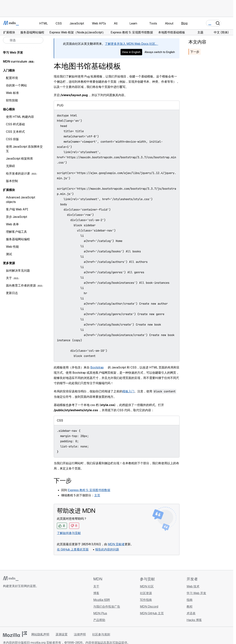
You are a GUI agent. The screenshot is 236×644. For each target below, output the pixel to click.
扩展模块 (9, 190)
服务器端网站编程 (18, 239)
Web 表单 (12, 224)
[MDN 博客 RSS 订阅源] (32, 608)
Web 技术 (193, 586)
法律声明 (80, 634)
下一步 (195, 52)
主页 (97, 495)
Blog (184, 23)
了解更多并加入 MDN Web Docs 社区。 (132, 44)
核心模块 (9, 109)
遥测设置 (62, 634)
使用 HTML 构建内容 (20, 117)
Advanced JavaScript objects (21, 200)
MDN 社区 (147, 586)
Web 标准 (12, 93)
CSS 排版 (12, 139)
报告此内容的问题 (107, 549)
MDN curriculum (15, 61)
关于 (9, 278)
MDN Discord (149, 606)
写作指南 (146, 600)
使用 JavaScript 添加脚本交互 (24, 149)
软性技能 (12, 100)
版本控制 (12, 181)
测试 (9, 254)
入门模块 (9, 70)
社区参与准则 (101, 634)
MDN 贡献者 (116, 544)
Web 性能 (12, 247)
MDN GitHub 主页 (152, 613)
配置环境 (12, 78)
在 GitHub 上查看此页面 (73, 549)
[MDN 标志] (11, 578)
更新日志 (12, 293)
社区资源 (146, 593)
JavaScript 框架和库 (19, 158)
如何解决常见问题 (18, 270)
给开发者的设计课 (18, 173)
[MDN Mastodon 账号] (25, 608)
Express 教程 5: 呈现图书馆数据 (89, 490)
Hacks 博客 (194, 620)
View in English (131, 52)
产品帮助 (99, 620)
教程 (190, 606)
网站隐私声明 (40, 634)
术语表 (191, 613)
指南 (190, 600)
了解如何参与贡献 (69, 533)
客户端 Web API (17, 209)
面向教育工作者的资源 (21, 285)
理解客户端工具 (16, 232)
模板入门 (128, 391)
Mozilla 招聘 (102, 600)
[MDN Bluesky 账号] (12, 608)
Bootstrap (97, 367)
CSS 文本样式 (15, 132)
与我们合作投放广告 (107, 606)
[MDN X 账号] (19, 608)
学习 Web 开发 (13, 52)
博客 (96, 593)
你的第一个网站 (16, 85)
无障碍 (10, 166)
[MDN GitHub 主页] (5, 608)
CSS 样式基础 (15, 124)
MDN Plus (100, 613)
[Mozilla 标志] (15, 634)
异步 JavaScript (17, 217)
